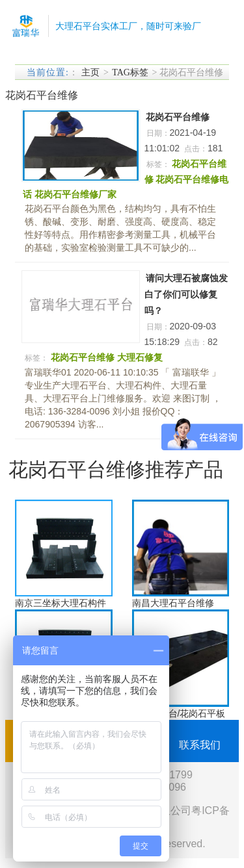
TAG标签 (130, 72)
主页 (90, 72)
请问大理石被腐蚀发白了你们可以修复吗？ (186, 294)
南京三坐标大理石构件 (61, 603)
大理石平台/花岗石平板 (179, 713)
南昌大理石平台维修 (173, 603)
